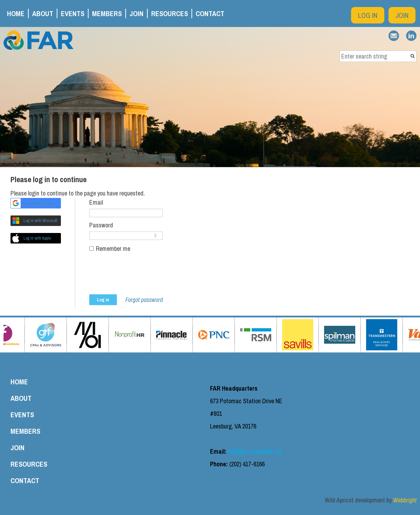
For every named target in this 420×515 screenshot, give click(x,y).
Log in (368, 15)
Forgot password (144, 300)
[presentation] (142, 277)
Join (402, 15)
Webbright (405, 500)
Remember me (113, 249)
